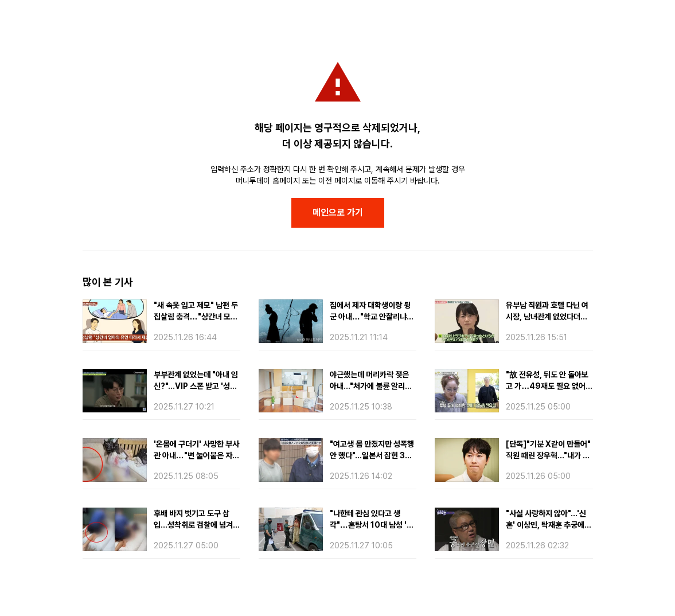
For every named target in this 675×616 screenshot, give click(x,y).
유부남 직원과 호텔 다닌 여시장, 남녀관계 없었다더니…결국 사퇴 (547, 317)
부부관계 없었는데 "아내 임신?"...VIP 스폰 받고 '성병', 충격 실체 (196, 386)
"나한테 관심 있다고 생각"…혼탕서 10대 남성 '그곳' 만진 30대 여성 (372, 525)
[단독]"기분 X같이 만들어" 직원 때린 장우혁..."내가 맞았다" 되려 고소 (548, 455)
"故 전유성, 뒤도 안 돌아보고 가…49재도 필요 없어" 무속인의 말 (547, 386)
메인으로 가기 (338, 213)
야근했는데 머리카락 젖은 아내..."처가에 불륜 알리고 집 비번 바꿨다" (371, 386)
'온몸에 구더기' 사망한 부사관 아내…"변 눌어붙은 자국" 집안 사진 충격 (196, 455)
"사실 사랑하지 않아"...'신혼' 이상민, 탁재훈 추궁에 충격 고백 (546, 525)
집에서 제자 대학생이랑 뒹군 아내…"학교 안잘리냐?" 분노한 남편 (372, 317)
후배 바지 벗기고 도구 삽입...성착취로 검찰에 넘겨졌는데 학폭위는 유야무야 (197, 525)
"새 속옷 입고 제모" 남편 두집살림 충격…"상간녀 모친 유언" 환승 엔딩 (196, 317)
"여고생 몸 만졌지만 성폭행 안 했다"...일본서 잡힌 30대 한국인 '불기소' (372, 455)
